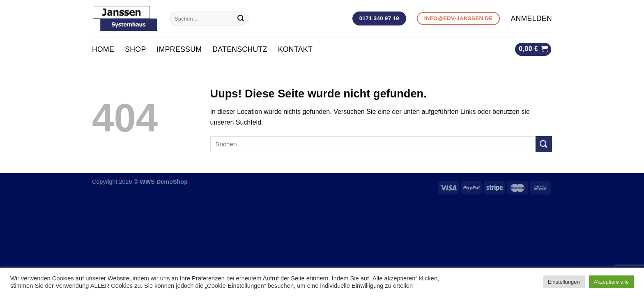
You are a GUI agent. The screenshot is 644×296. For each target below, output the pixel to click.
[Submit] (241, 18)
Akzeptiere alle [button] (611, 282)
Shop (135, 49)
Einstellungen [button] (564, 282)
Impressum (179, 49)
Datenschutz (240, 49)
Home (103, 49)
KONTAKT (295, 49)
